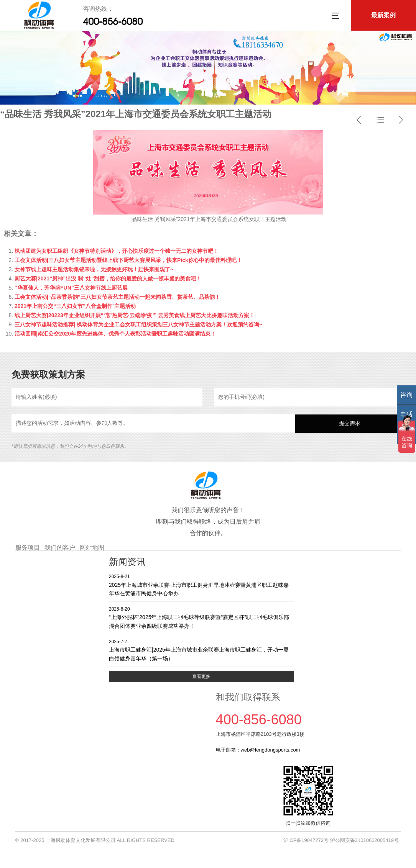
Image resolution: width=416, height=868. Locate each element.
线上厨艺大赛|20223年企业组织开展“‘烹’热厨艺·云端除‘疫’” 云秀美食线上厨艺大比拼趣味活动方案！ (135, 315)
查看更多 (201, 676)
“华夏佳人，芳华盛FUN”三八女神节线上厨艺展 (71, 288)
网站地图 (92, 548)
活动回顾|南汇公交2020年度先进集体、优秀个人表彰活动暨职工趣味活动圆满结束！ (115, 334)
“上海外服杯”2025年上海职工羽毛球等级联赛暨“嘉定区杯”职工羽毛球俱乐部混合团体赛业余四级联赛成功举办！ (201, 617)
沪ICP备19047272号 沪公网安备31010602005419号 (341, 840)
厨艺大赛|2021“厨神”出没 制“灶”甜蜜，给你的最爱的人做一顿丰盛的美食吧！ (108, 278)
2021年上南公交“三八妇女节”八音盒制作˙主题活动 (75, 306)
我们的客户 (60, 548)
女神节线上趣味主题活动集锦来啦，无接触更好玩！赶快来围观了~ (94, 269)
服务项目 (28, 548)
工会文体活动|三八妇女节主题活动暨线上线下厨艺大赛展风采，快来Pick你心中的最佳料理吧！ (128, 260)
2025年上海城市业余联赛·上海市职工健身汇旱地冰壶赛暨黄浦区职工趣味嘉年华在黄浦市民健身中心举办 (201, 585)
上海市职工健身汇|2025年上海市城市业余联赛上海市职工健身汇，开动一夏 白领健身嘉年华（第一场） (201, 650)
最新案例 (383, 15)
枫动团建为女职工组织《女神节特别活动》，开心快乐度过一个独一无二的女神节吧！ (117, 251)
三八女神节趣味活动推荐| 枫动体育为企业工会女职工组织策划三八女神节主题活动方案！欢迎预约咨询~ (138, 324)
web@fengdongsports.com (270, 750)
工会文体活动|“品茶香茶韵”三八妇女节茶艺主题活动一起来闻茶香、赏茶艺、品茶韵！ (117, 297)
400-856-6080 (113, 21)
